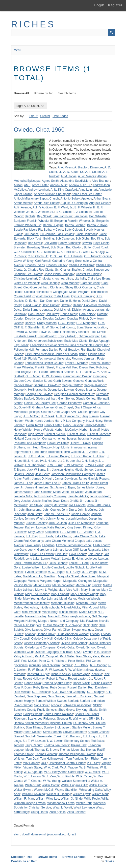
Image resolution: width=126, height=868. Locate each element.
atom (17, 834)
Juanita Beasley (37, 523)
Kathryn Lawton (36, 527)
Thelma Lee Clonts (57, 745)
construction (99, 292)
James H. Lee (23, 483)
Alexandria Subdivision (75, 181)
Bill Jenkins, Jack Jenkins (57, 234)
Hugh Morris (62, 447)
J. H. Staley (89, 461)
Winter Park (84, 803)
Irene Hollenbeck (51, 452)
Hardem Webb (23, 421)
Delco (18, 310)
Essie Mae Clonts (76, 341)
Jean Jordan (94, 492)
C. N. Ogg (97, 252)
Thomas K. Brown (46, 750)
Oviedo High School (74, 643)
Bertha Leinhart (75, 225)
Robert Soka (33, 683)
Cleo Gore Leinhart (36, 287)
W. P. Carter (84, 776)
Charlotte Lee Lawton (28, 274)
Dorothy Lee (33, 319)
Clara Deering (50, 283)
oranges (88, 630)
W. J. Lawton (32, 776)
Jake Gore (42, 474)
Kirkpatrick (52, 532)
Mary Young (31, 599)
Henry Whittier (23, 430)
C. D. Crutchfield (25, 252)
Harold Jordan (44, 421)
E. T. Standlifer (31, 327)
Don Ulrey (52, 314)
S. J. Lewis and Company (69, 692)
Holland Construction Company (34, 439)
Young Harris (39, 812)
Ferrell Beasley (69, 350)
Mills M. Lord (90, 607)
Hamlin (94, 416)
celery (87, 261)
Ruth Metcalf (22, 692)
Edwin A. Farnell (50, 332)
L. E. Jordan (85, 532)
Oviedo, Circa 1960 (39, 130)
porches (67, 665)
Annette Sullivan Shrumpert (52, 194)
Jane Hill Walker (73, 492)
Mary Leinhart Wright (84, 594)
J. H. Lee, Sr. (71, 461)
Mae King (50, 576)
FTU (35, 372)
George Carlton (72, 385)
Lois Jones (95, 554)
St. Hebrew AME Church (89, 723)
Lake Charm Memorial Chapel (64, 541)
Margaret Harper (51, 581)
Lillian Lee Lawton (42, 554)
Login (99, 5)
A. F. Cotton (93, 172)
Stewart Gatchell (25, 736)
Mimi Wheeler (31, 612)
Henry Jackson (73, 425)
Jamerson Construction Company (73, 474)
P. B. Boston (102, 652)
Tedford (19, 745)
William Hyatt (81, 794)
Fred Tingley (22, 372)
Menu (18, 50)
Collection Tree (22, 857)
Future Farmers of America (57, 372)
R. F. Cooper (98, 665)
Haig (85, 416)
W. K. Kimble (66, 776)
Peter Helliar (76, 661)
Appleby (87, 199)
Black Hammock (86, 234)
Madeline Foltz (32, 576)
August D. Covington (74, 203)
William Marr (100, 794)
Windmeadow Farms (61, 803)
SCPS (97, 705)
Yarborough (22, 812)
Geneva (78, 381)
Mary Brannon (90, 590)
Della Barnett (32, 310)
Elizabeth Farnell (25, 336)
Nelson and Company (64, 621)
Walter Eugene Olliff (74, 785)
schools (56, 705)
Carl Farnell (43, 261)
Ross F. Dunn (23, 687)
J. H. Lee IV (35, 461)
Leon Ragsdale (90, 550)
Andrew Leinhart (38, 190)
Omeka (109, 861)
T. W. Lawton (37, 741)
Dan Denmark (49, 301)
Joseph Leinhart (77, 519)
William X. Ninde (72, 799)
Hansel (105, 416)
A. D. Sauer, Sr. (74, 172)
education (101, 327)
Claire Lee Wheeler (27, 283)
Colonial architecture (38, 292)
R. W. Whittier (74, 670)
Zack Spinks (57, 812)
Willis (105, 799)
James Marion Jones (90, 487)
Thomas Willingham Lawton (77, 754)
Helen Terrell (35, 425)
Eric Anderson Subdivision (45, 341)
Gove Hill (25, 407)
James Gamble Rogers (94, 479)
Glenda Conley (86, 399)
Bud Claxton (74, 247)
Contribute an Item (24, 861)
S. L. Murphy (96, 692)
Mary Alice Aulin (69, 590)
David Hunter (50, 305)
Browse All (22, 93)
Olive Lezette (33, 630)
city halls (80, 279)
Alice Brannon (101, 181)
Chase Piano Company (59, 274)
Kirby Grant (36, 532)
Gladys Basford (24, 399)
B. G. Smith (63, 212)
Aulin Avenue (23, 207)
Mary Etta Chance (37, 594)
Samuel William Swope (51, 701)
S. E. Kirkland (41, 692)
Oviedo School (86, 647)
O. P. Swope (73, 625)
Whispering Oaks (90, 790)
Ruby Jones (58, 687)
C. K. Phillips (65, 252)
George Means (85, 390)
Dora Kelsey (87, 314)
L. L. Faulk (46, 536)
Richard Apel (81, 674)
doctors (100, 310)
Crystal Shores (42, 296)
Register (115, 5)
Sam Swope (56, 696)
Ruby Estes (41, 687)
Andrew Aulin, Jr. (80, 185)
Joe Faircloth (77, 505)
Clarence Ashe (90, 283)
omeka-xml (62, 834)
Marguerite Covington (77, 581)
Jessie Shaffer (42, 501)
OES (86, 625)
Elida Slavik (97, 332)
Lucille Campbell (53, 567)
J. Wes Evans (94, 465)
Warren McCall (44, 790)
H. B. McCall (31, 416)
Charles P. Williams (81, 265)
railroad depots (94, 670)
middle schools (49, 607)
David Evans (32, 305)
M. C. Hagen (56, 572)
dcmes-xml (38, 834)
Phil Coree (93, 661)
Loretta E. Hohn (72, 559)
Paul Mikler (67, 656)
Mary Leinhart (60, 594)
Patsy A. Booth (24, 656)
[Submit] (111, 33)
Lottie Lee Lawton (96, 559)
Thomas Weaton (46, 754)
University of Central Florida (67, 763)
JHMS (74, 501)
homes (61, 439)
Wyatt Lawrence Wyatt (88, 807)
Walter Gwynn (23, 790)
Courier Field (22, 296)
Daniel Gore (90, 301)
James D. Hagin (43, 479)
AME (27, 185)
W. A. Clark (51, 767)
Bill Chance (31, 234)
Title (32, 116)
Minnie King (50, 612)
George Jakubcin (95, 385)
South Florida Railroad (58, 714)
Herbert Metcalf (90, 430)
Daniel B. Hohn (70, 301)
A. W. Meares (87, 176)
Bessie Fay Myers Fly (28, 230)
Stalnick (19, 727)
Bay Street (44, 216)
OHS (94, 625)
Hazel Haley (94, 421)
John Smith (35, 514)
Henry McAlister (95, 425)
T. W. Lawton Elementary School (68, 741)
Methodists (31, 607)
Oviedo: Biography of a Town (54, 652)
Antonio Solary (70, 199)
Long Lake (32, 559)
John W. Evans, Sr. (57, 514)
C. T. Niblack (92, 256)
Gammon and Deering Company (85, 376)
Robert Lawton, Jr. (80, 679)
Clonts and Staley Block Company (72, 287)
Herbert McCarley (66, 430)
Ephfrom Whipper (88, 336)
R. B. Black (81, 665)
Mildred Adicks (70, 607)
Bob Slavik (35, 243)
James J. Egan (65, 487)
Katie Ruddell (56, 527)
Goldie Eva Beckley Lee (40, 403)
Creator (45, 116)
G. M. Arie (99, 372)
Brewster (20, 247)
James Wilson (23, 492)
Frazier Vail (63, 367)
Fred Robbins (98, 367)
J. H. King (99, 456)
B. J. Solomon (82, 212)
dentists (47, 310)
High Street (35, 434)
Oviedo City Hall (42, 639)
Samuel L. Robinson (79, 696)
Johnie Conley (80, 514)
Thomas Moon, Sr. (72, 750)
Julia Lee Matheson (81, 523)
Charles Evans (35, 265)
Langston (48, 545)
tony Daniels (31, 763)
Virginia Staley (33, 767)
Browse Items (47, 857)
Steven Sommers (75, 732)
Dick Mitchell (62, 310)
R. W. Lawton (54, 670)
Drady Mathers (47, 323)
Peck (96, 656)
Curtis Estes (62, 296)
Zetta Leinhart (76, 812)
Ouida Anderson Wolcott (72, 634)
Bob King (97, 239)
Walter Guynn (98, 785)
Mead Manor (68, 599)
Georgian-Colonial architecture (74, 394)
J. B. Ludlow (36, 456)
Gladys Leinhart (46, 399)
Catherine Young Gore (67, 261)
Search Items (67, 93)
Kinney (88, 527)
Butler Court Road (96, 247)
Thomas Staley (24, 754)
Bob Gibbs (82, 239)
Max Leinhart (49, 599)
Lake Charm (63, 536)
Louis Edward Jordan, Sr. (30, 563)
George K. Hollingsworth (30, 390)
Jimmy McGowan (55, 505)
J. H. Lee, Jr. (53, 461)
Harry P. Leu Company (70, 421)
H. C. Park (48, 416)
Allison (18, 185)
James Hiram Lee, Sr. (39, 487)
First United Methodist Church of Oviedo (51, 354)
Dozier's (30, 323)
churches (58, 279)
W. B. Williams (89, 767)
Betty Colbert (73, 230)
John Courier (52, 510)
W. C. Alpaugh (33, 772)
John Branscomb (30, 510)
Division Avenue (83, 310)
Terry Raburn (34, 745)
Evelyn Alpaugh (99, 341)
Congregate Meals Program (71, 292)
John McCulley (88, 510)
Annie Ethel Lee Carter (87, 194)
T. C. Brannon (72, 736)
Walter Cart (33, 785)
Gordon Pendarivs (69, 403)
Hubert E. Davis (80, 443)
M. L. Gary (73, 572)
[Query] (63, 33)
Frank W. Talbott (100, 363)
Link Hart (61, 554)
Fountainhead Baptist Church (44, 363)
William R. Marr (24, 799)
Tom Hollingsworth (52, 759)
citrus (69, 279)
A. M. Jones (69, 176)
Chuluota (45, 279)
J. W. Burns (55, 465)
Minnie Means (68, 612)
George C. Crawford (47, 385)
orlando (30, 634)
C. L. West (82, 252)
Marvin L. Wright (46, 590)
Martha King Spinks (88, 585)
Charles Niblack (57, 265)
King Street (74, 527)
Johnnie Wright (35, 519)
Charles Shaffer (71, 270)
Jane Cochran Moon (47, 492)
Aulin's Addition (42, 207)
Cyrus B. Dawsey (83, 296)
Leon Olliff (72, 550)
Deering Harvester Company (92, 305)
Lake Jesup (33, 545)
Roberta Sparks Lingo (57, 683)
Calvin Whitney (24, 261)
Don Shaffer (36, 314)
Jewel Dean (61, 501)
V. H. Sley (93, 763)
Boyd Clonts (101, 243)
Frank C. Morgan (76, 363)
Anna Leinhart (88, 190)
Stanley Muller (81, 727)
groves (94, 412)
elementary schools (75, 332)
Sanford (73, 701)
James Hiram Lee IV (75, 483)
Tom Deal (32, 759)
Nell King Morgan (37, 621)
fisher (83, 354)
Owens (88, 652)
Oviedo (95, 634)
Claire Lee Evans (99, 279)
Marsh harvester (63, 585)
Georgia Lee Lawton (39, 394)
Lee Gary (20, 550)
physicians (21, 665)
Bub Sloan (58, 247)
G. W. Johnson (52, 376)
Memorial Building (63, 603)
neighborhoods (80, 616)
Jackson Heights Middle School (73, 470)
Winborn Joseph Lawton (30, 803)
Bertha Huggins (53, 225)
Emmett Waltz (47, 336)
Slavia (93, 710)
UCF (44, 763)
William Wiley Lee (47, 799)
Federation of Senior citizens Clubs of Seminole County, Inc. (69, 345)
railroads (20, 674)
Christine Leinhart (25, 279)
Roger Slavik (81, 683)
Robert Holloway (34, 679)
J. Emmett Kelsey (58, 456)
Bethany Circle (53, 230)
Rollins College (101, 683)
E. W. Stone (50, 327)
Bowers (87, 243)
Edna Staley (85, 327)
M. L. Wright (89, 572)
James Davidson (66, 479)
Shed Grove (66, 710)
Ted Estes (97, 741)
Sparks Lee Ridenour (41, 719)
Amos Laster (40, 185)
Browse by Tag (44, 93)
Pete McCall (29, 661)
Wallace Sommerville (76, 781)
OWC (78, 652)
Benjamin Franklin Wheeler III (33, 221)
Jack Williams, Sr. (39, 470)
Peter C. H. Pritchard (53, 661)
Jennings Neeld (100, 496)
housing (83, 439)
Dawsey (66, 305)
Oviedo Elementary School (41, 643)
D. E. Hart (32, 301)
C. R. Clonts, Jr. (38, 256)
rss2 (73, 834)
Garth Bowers (63, 381)
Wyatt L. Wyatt (62, 807)
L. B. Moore (68, 532)
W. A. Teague (69, 767)
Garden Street (42, 381)
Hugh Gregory (42, 447)
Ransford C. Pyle (38, 674)
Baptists (30, 216)
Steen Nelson (32, 732)
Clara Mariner (70, 283)
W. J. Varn (49, 776)
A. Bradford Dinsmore (88, 167)
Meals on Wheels (89, 599)
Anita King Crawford (64, 190)
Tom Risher (92, 759)
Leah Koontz (101, 545)
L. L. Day (32, 536)
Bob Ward (50, 243)
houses (72, 439)
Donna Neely (69, 314)
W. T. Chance (33, 781)
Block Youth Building (40, 239)
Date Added (60, 116)
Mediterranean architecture (32, 603)
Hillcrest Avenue (55, 434)
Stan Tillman (34, 727)
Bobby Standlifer (69, 243)
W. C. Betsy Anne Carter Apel (64, 772)
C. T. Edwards (73, 256)
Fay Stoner (21, 345)
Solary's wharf (33, 714)
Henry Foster (53, 425)
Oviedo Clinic (63, 639)
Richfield (96, 674)
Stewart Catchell (98, 732)
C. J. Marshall (46, 252)
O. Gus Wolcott (53, 625)
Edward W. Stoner (26, 332)
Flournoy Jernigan (83, 359)
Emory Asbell (66, 336)
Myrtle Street (88, 612)
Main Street (88, 576)
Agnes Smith (50, 181)
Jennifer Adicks (78, 496)
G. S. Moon (33, 376)
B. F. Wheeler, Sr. (43, 212)
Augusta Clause (100, 203)
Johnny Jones (55, 519)
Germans (102, 394)
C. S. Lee (56, 256)
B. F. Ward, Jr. (63, 207)
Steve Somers (52, 732)
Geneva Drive (23, 385)
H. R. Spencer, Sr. (68, 416)
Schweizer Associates (77, 705)
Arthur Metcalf (23, 203)
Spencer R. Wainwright (72, 719)
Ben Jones (81, 216)
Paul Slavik (84, 656)
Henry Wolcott (43, 430)
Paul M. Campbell (47, 656)
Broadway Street (38, 247)
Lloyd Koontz (78, 554)
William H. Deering (59, 794)
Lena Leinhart (55, 550)
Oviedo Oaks (66, 647)
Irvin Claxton (73, 452)
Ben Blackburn (62, 216)
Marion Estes (42, 585)
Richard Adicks (61, 674)
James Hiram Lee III (47, 483)
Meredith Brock (86, 603)
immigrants (79, 447)
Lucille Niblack (75, 567)
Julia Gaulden (58, 523)
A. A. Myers (65, 167)
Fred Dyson (80, 367)
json (50, 834)
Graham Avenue (43, 407)
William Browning (33, 794)
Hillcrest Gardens (99, 434)
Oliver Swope (72, 630)
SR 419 (94, 719)
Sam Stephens (37, 696)
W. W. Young (51, 781)
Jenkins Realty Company (50, 496)
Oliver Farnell (52, 630)
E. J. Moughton (87, 323)
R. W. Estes (36, 670)
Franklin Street (45, 367)
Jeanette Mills (23, 496)
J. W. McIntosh (74, 465)
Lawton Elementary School (74, 545)
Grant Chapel (64, 407)
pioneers (35, 665)
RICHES (33, 24)
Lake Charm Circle (85, 536)
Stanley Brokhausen (57, 727)
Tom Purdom (75, 759)
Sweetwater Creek (49, 736)
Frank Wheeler (24, 367)
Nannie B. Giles (58, 616)
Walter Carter (50, 785)
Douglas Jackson (54, 319)
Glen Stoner (66, 399)
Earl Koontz (67, 327)
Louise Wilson (31, 567)
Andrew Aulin (59, 185)
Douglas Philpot (78, 319)
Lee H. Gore (36, 550)
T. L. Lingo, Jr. (92, 736)
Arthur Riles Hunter (46, 203)
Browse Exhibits (74, 857)
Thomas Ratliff (95, 750)
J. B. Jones (90, 452)
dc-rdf (26, 834)
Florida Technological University (49, 359)
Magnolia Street (68, 576)
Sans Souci (42, 705)
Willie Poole (92, 799)
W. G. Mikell (93, 772)
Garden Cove (23, 381)
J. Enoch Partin (81, 456)
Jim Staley (36, 505)
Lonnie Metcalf (51, 559)
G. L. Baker (84, 372)
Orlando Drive (46, 634)
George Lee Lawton (61, 390)
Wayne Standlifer (66, 790)
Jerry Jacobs (22, 501)
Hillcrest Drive (76, 434)
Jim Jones (86, 501)
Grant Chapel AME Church (70, 412)
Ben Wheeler (98, 216)
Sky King (82, 710)
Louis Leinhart (58, 563)
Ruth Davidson (98, 687)
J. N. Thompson (35, 465)
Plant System (51, 665)
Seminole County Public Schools (35, 710)
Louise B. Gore (79, 563)
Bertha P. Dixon (97, 225)
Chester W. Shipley (88, 274)
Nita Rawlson (89, 621)
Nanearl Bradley (36, 616)
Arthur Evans (102, 199)
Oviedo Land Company (40, 647)
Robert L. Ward (56, 679)
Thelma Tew (78, 745)
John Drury (69, 510)
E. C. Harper (66, 323)
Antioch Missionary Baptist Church (37, 199)
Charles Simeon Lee (96, 270)
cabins (107, 256)
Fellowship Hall (24, 350)
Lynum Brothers (36, 572)
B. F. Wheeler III (85, 207)
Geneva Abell (94, 381)
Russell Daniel (77, 687)
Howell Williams (58, 443)
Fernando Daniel (46, 350)
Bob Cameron (65, 239)
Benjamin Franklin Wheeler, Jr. (75, 221)
